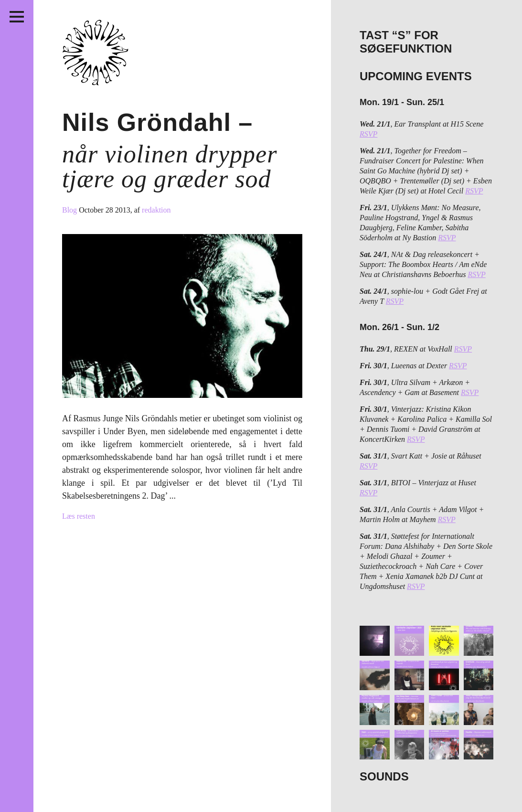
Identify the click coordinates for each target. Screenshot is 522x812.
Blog (70, 210)
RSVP (368, 134)
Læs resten (79, 516)
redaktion (156, 210)
